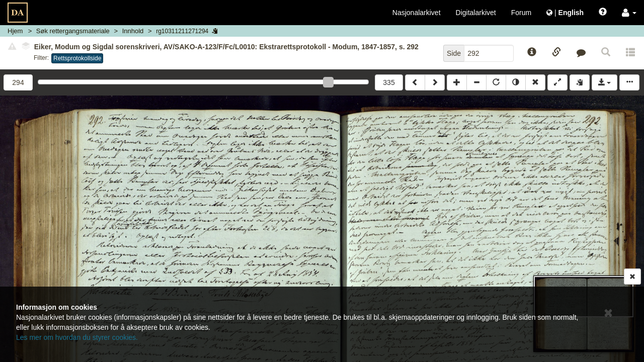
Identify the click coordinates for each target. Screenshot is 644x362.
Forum (521, 13)
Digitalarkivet (476, 13)
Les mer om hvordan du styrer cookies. (77, 337)
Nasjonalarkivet (417, 13)
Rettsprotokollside (77, 58)
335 (389, 82)
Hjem (15, 31)
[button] (629, 13)
